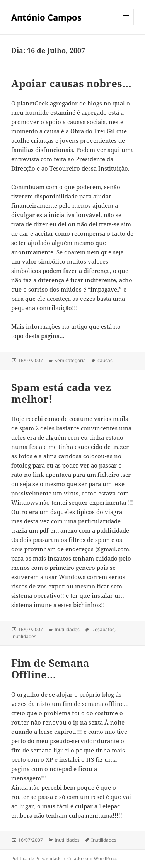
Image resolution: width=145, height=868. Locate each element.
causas (105, 360)
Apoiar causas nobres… (71, 83)
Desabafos (103, 629)
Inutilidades (67, 629)
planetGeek (33, 103)
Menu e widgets (126, 25)
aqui (114, 150)
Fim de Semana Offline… (50, 669)
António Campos (46, 17)
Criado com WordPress (92, 859)
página (50, 336)
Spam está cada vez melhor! (61, 393)
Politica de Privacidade (36, 859)
